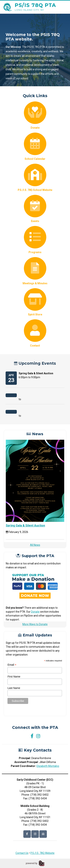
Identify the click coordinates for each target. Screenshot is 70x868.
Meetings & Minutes (35, 271)
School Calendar (35, 146)
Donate (35, 115)
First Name (14, 677)
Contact (35, 333)
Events (35, 209)
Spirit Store (35, 302)
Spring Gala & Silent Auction (25, 526)
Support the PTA (35, 556)
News (35, 434)
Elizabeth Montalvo (48, 766)
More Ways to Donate (35, 624)
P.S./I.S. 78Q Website (42, 853)
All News (35, 545)
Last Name (14, 688)
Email (12, 665)
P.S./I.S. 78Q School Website (35, 178)
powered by (32, 863)
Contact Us (22, 853)
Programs (35, 240)
